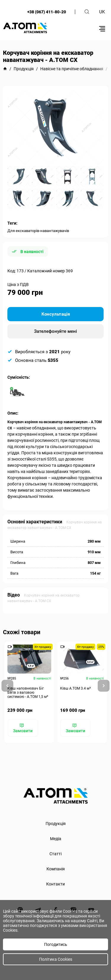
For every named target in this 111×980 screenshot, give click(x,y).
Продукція (56, 824)
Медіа (56, 839)
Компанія (56, 869)
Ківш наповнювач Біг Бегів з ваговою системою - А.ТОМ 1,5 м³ (28, 693)
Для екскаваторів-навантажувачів (38, 231)
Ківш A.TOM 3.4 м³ (75, 688)
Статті (55, 854)
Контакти (55, 884)
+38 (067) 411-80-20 (47, 12)
